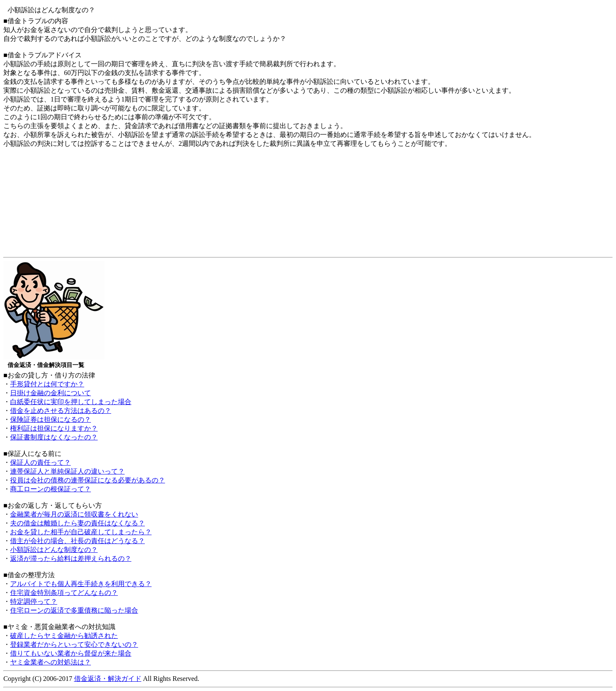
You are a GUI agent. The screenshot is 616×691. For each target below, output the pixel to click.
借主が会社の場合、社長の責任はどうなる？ (77, 541)
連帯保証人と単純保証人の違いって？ (67, 471)
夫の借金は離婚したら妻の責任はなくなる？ (77, 523)
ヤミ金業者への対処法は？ (51, 662)
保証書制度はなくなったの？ (54, 437)
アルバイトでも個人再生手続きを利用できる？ (81, 584)
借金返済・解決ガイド (108, 679)
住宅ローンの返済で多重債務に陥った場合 (74, 610)
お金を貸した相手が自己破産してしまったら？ (81, 532)
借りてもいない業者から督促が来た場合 (71, 653)
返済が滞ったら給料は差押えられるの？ (71, 558)
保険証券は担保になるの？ (51, 419)
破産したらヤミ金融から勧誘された (64, 636)
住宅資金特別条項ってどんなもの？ (64, 593)
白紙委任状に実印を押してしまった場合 (71, 402)
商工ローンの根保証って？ (51, 489)
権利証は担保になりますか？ (54, 428)
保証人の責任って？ (40, 462)
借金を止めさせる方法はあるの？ (61, 411)
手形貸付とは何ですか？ (47, 384)
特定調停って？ (34, 601)
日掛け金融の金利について (51, 393)
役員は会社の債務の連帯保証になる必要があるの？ (88, 480)
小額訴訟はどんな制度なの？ (54, 550)
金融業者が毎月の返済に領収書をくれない (74, 514)
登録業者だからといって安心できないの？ (74, 644)
